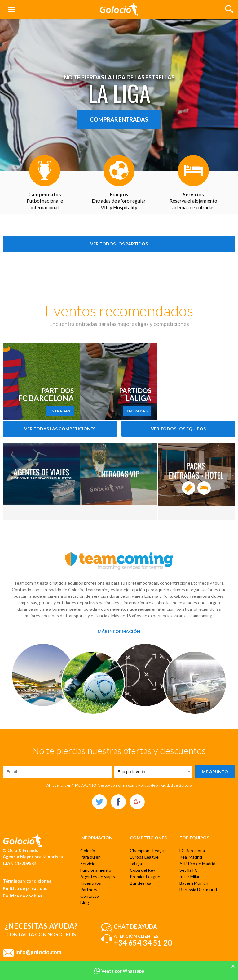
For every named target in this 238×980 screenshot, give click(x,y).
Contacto (90, 896)
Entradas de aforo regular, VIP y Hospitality (119, 201)
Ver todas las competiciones (60, 429)
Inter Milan (190, 877)
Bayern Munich (194, 883)
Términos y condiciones (27, 881)
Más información (119, 631)
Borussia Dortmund (198, 890)
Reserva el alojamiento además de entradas (193, 201)
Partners (89, 890)
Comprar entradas (119, 119)
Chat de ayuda (135, 926)
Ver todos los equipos (178, 429)
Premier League (145, 877)
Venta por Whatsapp (119, 971)
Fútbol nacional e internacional (45, 201)
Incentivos (91, 883)
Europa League (144, 857)
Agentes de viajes (98, 877)
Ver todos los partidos (119, 244)
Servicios (89, 863)
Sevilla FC (189, 870)
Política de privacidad (156, 785)
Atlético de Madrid (197, 863)
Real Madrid (191, 857)
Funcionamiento (96, 870)
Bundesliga (141, 883)
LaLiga (136, 863)
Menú (10, 7)
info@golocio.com (38, 952)
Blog (85, 903)
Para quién (90, 857)
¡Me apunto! (215, 772)
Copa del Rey (143, 870)
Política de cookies (22, 896)
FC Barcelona (192, 850)
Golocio (88, 850)
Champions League (148, 850)
